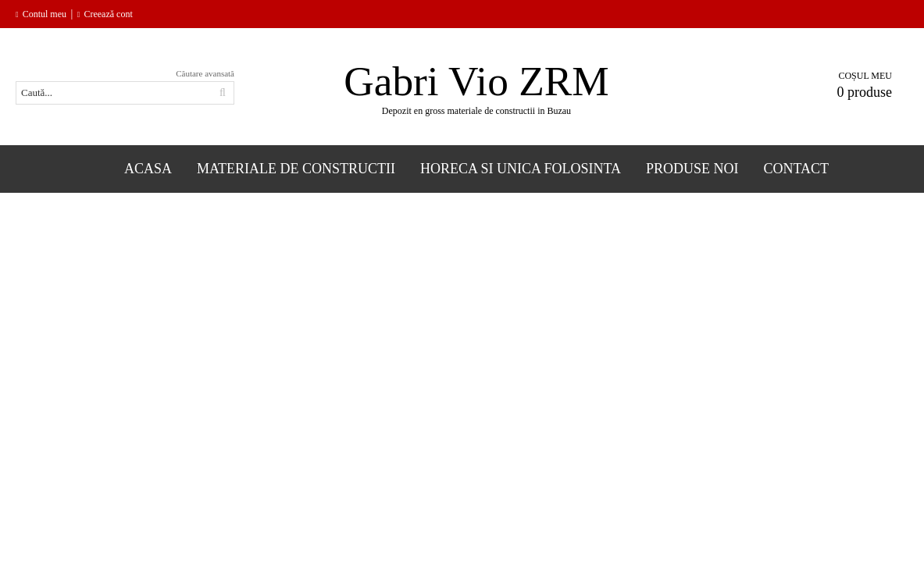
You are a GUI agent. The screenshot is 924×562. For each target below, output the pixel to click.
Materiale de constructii (296, 169)
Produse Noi (692, 169)
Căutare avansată (205, 73)
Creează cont (108, 14)
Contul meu (45, 14)
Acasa (148, 169)
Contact (797, 169)
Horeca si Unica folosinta (521, 169)
